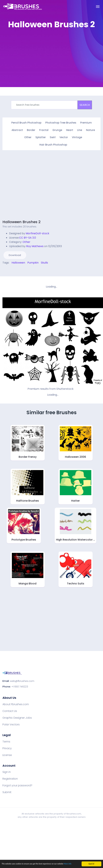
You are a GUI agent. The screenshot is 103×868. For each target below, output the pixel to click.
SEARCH (85, 105)
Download (15, 254)
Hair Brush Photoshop (53, 144)
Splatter (41, 137)
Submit (7, 791)
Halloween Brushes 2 (22, 221)
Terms (6, 741)
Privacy (7, 747)
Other (28, 137)
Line (80, 130)
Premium (86, 123)
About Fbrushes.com (16, 703)
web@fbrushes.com (22, 680)
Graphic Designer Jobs (17, 717)
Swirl (53, 137)
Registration (10, 778)
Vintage (77, 137)
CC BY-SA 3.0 (28, 237)
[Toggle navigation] (98, 7)
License (7, 754)
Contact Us (10, 710)
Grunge (57, 130)
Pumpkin (33, 261)
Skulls (44, 261)
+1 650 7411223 (20, 686)
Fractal (44, 130)
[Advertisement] (50, 55)
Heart (70, 130)
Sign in (7, 771)
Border (31, 130)
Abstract (17, 130)
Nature (90, 130)
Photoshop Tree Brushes (61, 123)
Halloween (18, 261)
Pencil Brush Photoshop (26, 123)
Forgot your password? (17, 785)
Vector (64, 137)
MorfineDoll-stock (37, 232)
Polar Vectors (11, 723)
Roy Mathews (35, 245)
